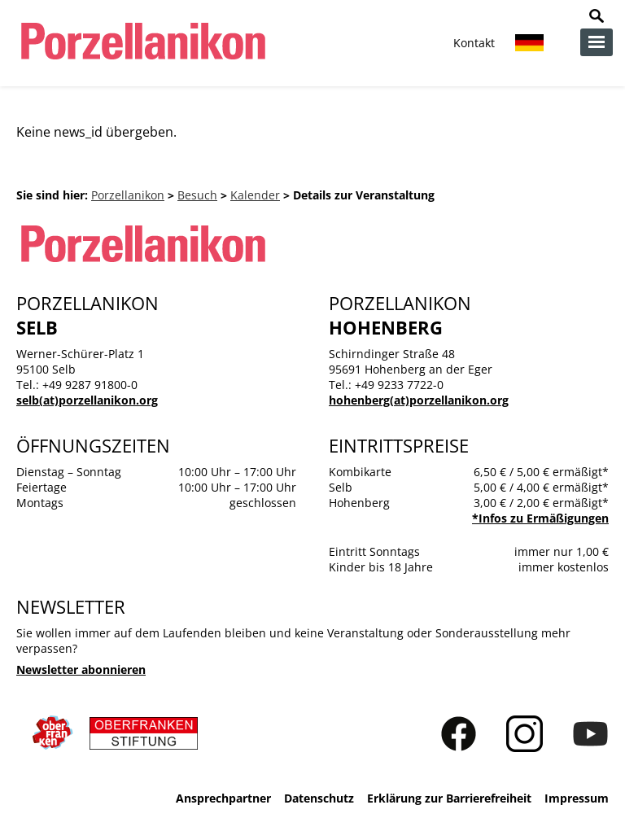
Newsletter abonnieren (81, 669)
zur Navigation (597, 42)
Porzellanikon (128, 195)
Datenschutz (319, 798)
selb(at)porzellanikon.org (87, 400)
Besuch (197, 195)
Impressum (577, 798)
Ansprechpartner (223, 798)
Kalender (255, 195)
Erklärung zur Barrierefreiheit (449, 798)
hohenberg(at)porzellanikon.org (419, 400)
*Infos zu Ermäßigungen (540, 518)
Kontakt (474, 43)
